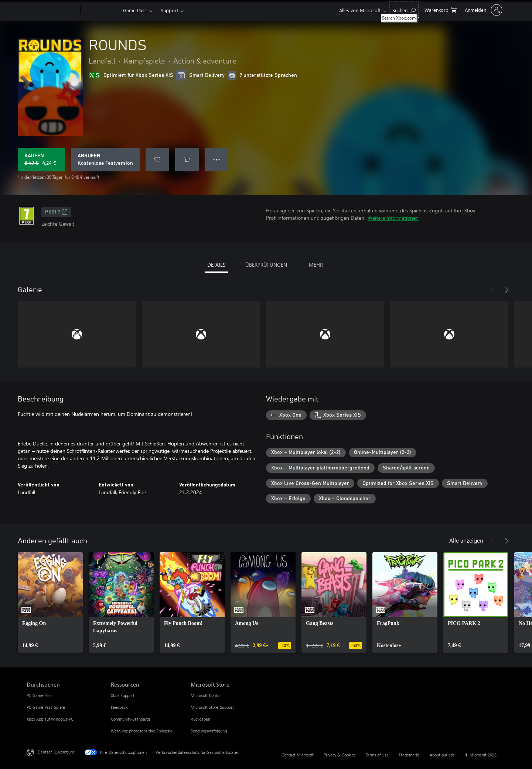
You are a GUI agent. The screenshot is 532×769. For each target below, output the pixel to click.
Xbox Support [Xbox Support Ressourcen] (123, 695)
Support (169, 10)
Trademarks (409, 755)
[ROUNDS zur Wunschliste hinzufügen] (157, 160)
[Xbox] (101, 10)
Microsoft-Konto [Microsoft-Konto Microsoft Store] (205, 695)
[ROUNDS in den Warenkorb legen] (187, 160)
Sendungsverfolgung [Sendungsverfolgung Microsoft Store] (209, 731)
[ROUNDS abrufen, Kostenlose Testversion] (105, 160)
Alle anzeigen (466, 540)
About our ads (442, 755)
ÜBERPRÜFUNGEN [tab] (266, 265)
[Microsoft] (52, 10)
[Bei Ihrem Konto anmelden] (483, 10)
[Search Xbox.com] (404, 9)
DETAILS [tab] (216, 265)
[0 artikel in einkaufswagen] (441, 9)
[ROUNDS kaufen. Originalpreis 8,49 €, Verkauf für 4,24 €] (41, 160)
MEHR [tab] (316, 265)
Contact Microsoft (298, 755)
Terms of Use (377, 755)
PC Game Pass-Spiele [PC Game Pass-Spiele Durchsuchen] (46, 707)
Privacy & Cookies (340, 755)
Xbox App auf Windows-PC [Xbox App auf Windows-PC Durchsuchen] (50, 719)
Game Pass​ (135, 10)
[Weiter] (507, 290)
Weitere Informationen (393, 218)
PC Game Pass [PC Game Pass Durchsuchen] (40, 695)
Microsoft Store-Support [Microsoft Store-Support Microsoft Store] (212, 707)
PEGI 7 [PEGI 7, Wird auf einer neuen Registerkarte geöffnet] (56, 212)
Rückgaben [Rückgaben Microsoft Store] (200, 719)
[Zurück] (492, 290)
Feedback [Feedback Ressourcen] (119, 707)
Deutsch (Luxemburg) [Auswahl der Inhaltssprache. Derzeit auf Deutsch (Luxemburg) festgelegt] (57, 752)
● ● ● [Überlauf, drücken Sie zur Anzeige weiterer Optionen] (217, 159)
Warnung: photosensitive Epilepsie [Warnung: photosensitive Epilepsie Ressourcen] (142, 731)
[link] (50, 602)
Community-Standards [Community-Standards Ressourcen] (131, 719)
